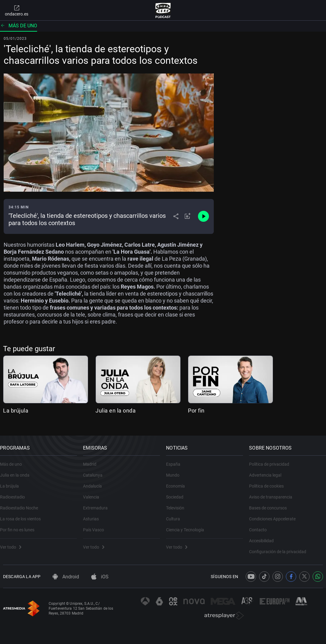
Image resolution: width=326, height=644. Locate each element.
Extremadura (98, 503)
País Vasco (97, 525)
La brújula (16, 411)
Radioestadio (16, 492)
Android (66, 577)
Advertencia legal (268, 471)
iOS (100, 577)
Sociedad (178, 492)
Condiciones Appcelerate (275, 514)
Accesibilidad (264, 536)
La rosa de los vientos (23, 514)
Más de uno (19, 26)
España (176, 460)
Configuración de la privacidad (281, 547)
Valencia (94, 492)
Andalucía (95, 481)
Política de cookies (269, 481)
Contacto (261, 525)
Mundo (176, 471)
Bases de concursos (271, 503)
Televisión (178, 503)
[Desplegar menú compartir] (176, 216)
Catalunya (96, 471)
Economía (179, 481)
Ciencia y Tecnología (188, 525)
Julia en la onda (116, 411)
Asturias (94, 514)
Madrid (93, 460)
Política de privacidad (272, 460)
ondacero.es (17, 10)
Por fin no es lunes (20, 525)
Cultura (176, 514)
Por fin (196, 411)
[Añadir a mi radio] (188, 216)
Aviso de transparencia (274, 492)
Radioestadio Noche (22, 503)
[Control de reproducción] (203, 216)
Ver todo (14, 543)
